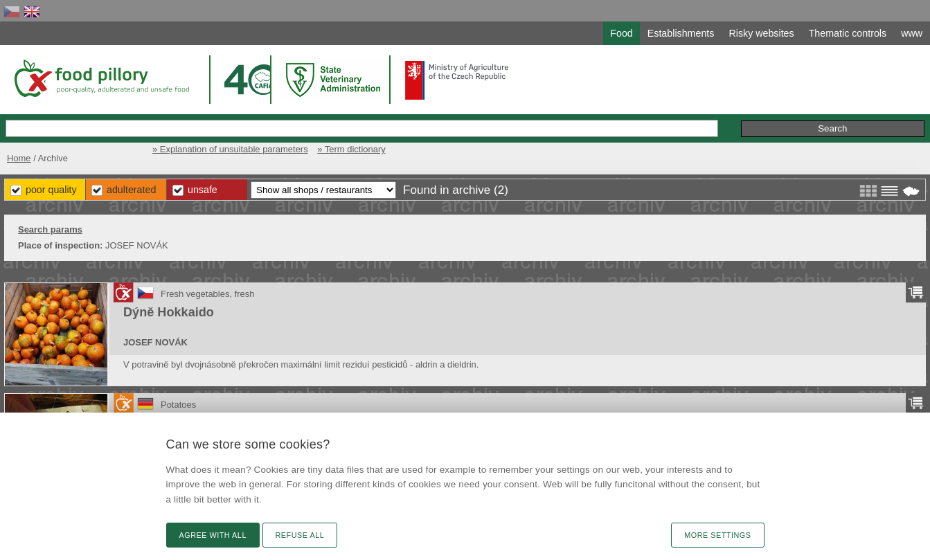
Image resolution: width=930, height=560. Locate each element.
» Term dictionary (351, 149)
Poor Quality (51, 190)
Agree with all (213, 535)
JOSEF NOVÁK (155, 342)
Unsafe (203, 190)
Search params (50, 229)
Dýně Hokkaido (169, 312)
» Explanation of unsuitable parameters (230, 149)
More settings (717, 535)
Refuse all (300, 535)
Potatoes (178, 405)
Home (19, 158)
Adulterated (131, 190)
